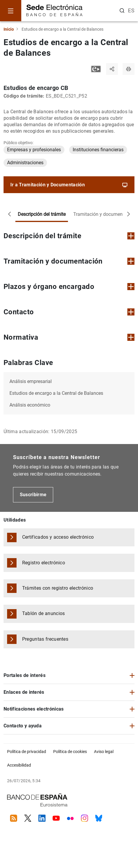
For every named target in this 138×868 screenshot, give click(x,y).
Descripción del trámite (42, 214)
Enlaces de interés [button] (24, 692)
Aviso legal (104, 752)
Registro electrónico (44, 563)
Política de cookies (70, 752)
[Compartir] (112, 69)
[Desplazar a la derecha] (129, 214)
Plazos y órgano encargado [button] (69, 287)
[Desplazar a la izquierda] (9, 214)
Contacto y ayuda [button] (23, 726)
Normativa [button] (69, 337)
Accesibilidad (19, 765)
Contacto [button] (69, 312)
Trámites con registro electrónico (58, 588)
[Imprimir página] (129, 69)
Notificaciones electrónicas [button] (34, 709)
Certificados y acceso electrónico (58, 537)
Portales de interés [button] (25, 675)
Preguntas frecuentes (45, 639)
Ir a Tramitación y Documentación (69, 185)
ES (131, 11)
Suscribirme (33, 495)
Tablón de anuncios (44, 613)
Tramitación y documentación (104, 214)
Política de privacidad (27, 752)
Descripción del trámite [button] (69, 236)
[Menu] (11, 11)
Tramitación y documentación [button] (69, 261)
